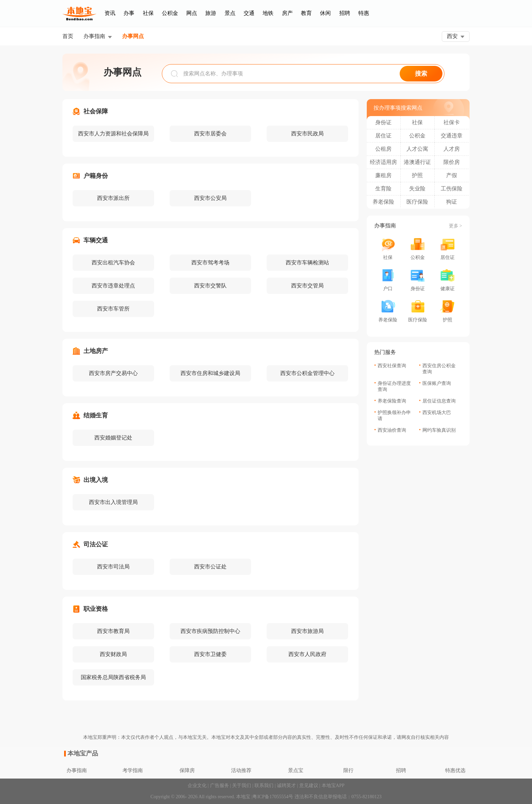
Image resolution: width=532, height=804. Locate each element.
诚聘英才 (286, 786)
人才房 (452, 149)
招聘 (345, 13)
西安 (452, 36)
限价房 (452, 162)
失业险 (417, 189)
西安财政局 (113, 654)
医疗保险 (417, 202)
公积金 (170, 13)
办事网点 (133, 36)
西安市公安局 (210, 198)
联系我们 (264, 786)
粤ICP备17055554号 (273, 797)
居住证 (383, 136)
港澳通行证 (417, 162)
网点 (192, 13)
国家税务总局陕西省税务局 (113, 677)
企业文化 (197, 786)
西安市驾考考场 (210, 263)
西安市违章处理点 (113, 286)
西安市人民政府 (307, 654)
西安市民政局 (307, 134)
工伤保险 (452, 189)
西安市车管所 (113, 309)
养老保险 (383, 202)
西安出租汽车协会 (113, 263)
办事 (129, 13)
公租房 (383, 149)
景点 (230, 13)
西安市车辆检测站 (307, 263)
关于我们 (242, 786)
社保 (148, 13)
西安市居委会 (210, 134)
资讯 (110, 13)
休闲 (325, 13)
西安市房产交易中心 (113, 373)
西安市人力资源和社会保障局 (113, 134)
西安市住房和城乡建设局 (210, 373)
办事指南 (94, 36)
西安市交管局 (307, 286)
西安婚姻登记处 (113, 438)
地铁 (268, 13)
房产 (287, 13)
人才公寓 (417, 149)
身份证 (383, 122)
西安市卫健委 (210, 654)
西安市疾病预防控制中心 (210, 631)
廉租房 (383, 175)
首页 (68, 36)
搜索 (421, 74)
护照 (417, 175)
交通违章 (452, 136)
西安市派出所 (113, 198)
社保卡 (452, 122)
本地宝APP (333, 786)
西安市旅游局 (307, 631)
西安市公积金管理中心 (307, 373)
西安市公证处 (210, 567)
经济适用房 (383, 162)
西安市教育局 (113, 631)
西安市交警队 (210, 286)
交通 (249, 13)
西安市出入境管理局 (113, 502)
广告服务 (220, 786)
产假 (452, 175)
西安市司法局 (113, 567)
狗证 (452, 202)
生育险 (383, 189)
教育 (306, 13)
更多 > (455, 226)
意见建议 (309, 786)
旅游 (211, 13)
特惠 (364, 13)
